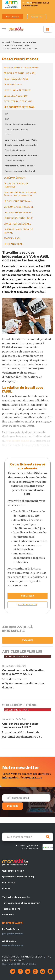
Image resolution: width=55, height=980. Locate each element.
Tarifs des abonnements (16, 897)
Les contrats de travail (17, 45)
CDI (7, 114)
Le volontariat (13, 85)
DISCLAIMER (18, 960)
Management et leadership (21, 68)
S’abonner (27, 596)
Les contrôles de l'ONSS (18, 218)
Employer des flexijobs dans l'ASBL (21, 140)
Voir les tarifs (27, 605)
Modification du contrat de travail (20, 166)
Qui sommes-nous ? (13, 871)
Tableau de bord (11, 909)
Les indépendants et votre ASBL (22, 155)
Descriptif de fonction (15, 150)
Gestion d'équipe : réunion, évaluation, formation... (20, 194)
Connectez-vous (13, 17)
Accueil (6, 42)
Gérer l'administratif (17, 90)
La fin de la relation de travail (18, 231)
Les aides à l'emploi (16, 96)
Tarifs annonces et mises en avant (21, 903)
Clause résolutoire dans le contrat (21, 124)
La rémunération (15, 178)
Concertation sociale (17, 224)
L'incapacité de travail (18, 213)
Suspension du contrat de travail (20, 171)
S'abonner (27, 640)
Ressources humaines (25, 42)
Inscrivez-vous (37, 17)
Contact (7, 888)
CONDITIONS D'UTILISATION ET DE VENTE (24, 957)
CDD (7, 119)
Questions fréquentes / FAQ (18, 877)
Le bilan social (13, 244)
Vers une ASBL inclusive (19, 207)
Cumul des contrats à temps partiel (21, 145)
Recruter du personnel (19, 101)
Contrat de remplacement (17, 129)
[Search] (27, 837)
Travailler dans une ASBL (20, 73)
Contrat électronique (15, 161)
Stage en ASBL (12, 238)
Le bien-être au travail (18, 201)
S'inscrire (13, 806)
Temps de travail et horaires (16, 185)
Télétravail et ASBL (16, 79)
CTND (8, 135)
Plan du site (9, 883)
